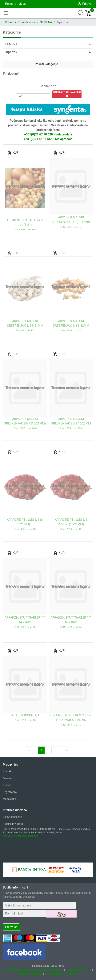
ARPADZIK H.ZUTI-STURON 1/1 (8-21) (25, 225)
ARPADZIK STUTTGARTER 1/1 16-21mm (71, 622)
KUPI (13, 153)
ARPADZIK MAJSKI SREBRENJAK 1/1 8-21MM (25, 326)
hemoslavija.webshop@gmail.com (21, 836)
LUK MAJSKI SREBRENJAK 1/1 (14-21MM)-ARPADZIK (71, 720)
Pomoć (7, 785)
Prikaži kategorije (47, 64)
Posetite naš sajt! (16, 4)
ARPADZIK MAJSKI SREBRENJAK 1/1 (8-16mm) (71, 222)
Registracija (10, 792)
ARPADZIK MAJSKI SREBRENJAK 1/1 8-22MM (71, 326)
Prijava (84, 4)
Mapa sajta (10, 799)
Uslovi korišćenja (13, 817)
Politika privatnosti (14, 824)
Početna (10, 22)
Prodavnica (28, 22)
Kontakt (8, 771)
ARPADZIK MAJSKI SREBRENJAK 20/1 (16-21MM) (25, 423)
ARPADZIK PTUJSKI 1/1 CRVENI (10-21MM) (71, 524)
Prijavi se (11, 927)
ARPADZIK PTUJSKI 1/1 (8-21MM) (25, 524)
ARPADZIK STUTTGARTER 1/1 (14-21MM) (25, 622)
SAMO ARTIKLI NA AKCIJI (67, 92)
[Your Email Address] (39, 905)
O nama (8, 778)
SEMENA (46, 22)
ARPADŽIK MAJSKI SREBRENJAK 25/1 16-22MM (71, 423)
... (48, 750)
